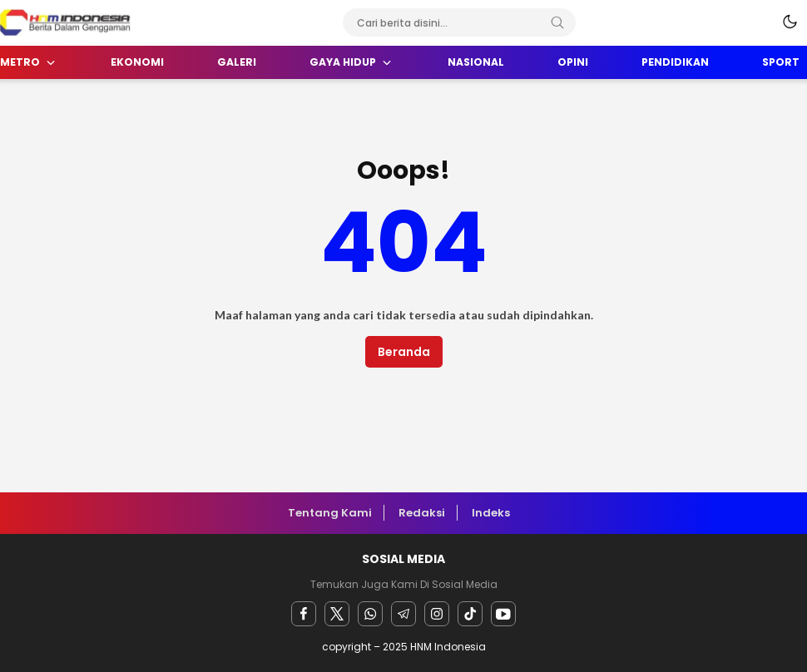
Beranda (404, 352)
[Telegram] (403, 614)
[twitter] (337, 614)
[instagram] (437, 614)
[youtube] (503, 614)
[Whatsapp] (370, 614)
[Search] (557, 22)
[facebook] (304, 614)
